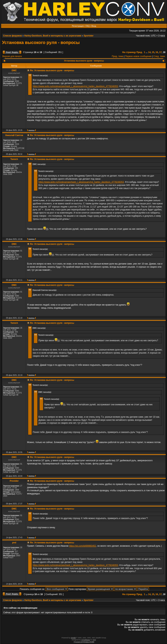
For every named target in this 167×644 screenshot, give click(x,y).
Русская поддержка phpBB (84, 642)
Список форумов (12, 36)
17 (160, 52)
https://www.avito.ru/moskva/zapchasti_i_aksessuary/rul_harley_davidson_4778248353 (75, 86)
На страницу (129, 52)
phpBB (73, 638)
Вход (94, 26)
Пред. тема (117, 56)
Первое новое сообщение (138, 56)
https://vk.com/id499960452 (83, 546)
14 (149, 52)
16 (157, 52)
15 (153, 52)
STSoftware (86, 640)
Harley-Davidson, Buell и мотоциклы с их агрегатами (53, 36)
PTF (94, 640)
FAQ (88, 26)
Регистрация (78, 26)
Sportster (88, 36)
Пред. (140, 52)
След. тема (159, 56)
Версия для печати (12, 56)
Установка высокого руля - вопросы (41, 43)
